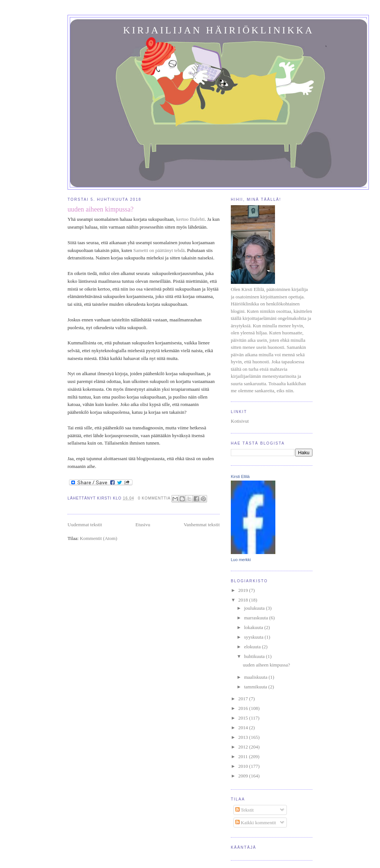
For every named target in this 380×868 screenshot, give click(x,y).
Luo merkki (241, 560)
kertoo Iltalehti (191, 219)
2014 (244, 728)
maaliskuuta (256, 677)
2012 (244, 747)
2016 (244, 708)
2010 (244, 766)
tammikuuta (256, 687)
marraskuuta (257, 618)
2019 (244, 590)
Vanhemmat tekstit (202, 525)
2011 (244, 756)
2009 (244, 776)
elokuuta (253, 647)
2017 (244, 699)
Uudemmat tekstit (85, 525)
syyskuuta (254, 637)
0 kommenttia (154, 498)
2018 (244, 600)
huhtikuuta (255, 656)
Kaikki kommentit (256, 823)
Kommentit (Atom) (99, 538)
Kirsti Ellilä (240, 476)
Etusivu (143, 525)
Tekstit (245, 810)
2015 (244, 718)
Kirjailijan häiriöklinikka (219, 30)
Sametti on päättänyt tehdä (159, 250)
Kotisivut (240, 421)
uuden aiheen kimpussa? (101, 209)
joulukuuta (255, 608)
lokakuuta (254, 627)
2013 (244, 737)
